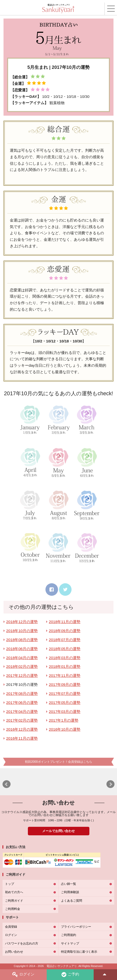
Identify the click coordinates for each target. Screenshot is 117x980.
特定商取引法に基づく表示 (79, 952)
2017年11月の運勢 (65, 675)
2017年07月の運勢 (65, 694)
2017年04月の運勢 (22, 712)
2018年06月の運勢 (22, 649)
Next (110, 784)
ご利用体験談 (70, 892)
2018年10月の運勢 (22, 631)
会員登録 (11, 927)
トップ (10, 884)
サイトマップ (70, 943)
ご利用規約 (69, 935)
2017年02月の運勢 (22, 720)
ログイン (23, 975)
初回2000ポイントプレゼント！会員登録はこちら (58, 762)
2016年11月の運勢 (22, 738)
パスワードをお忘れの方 (22, 943)
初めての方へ (14, 892)
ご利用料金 (13, 909)
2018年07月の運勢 (65, 640)
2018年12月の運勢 (22, 622)
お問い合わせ (14, 952)
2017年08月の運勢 (22, 694)
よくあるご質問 (72, 901)
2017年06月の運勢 (22, 703)
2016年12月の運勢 (22, 729)
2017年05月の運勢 (65, 703)
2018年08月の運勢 (22, 640)
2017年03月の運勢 (65, 712)
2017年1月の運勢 (64, 720)
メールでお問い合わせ (59, 831)
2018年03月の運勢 (65, 658)
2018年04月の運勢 (22, 658)
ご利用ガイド (14, 901)
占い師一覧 (69, 884)
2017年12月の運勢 (22, 675)
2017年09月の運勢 (65, 684)
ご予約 (70, 975)
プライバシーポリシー (76, 927)
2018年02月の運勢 (22, 666)
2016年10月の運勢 (65, 729)
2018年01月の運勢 (65, 666)
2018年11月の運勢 (65, 622)
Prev (7, 784)
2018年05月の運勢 (65, 649)
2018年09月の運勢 (65, 631)
